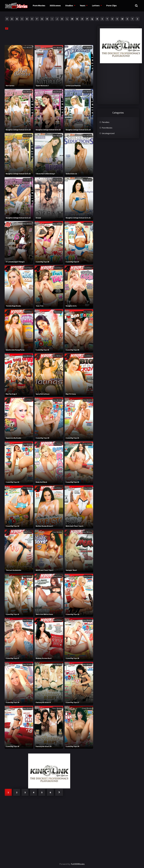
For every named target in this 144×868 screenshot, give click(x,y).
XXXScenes (54, 6)
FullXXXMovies (78, 864)
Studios (68, 6)
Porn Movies (38, 6)
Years (81, 6)
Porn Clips (109, 6)
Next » (59, 792)
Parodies (106, 122)
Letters (94, 6)
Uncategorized (108, 133)
